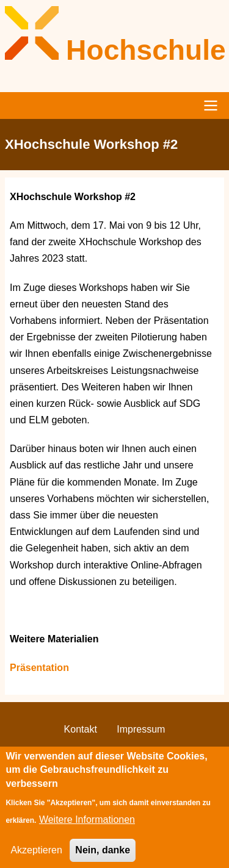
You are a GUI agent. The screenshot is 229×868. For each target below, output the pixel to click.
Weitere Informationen (87, 827)
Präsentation (39, 668)
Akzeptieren (36, 858)
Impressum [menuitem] (141, 729)
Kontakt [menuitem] (81, 729)
